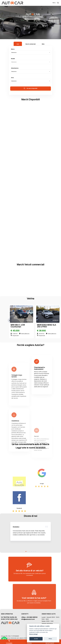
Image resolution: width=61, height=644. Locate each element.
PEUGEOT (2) (19, 233)
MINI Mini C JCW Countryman (18, 326)
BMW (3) (42, 136)
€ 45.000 (15, 331)
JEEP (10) (42, 172)
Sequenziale (15, 336)
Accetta (36, 639)
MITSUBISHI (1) (42, 209)
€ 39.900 (41, 331)
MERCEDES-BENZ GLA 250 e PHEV (46, 326)
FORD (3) (19, 172)
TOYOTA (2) (42, 257)
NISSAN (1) (19, 221)
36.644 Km (41, 334)
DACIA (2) (42, 148)
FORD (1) (42, 291)
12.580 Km (14, 334)
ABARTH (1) (19, 123)
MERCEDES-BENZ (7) (42, 196)
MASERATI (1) (19, 196)
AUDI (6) (19, 136)
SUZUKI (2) (19, 257)
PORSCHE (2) (42, 233)
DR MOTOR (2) (19, 160)
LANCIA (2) (19, 184)
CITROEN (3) (19, 148)
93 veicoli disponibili (30, 89)
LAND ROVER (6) (42, 184)
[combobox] (31, 53)
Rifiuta (50, 639)
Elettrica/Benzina (24, 334)
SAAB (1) (42, 245)
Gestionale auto (15, 638)
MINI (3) (19, 209)
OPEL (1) (42, 221)
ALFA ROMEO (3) (42, 123)
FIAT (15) (42, 160)
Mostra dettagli (33, 634)
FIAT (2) (19, 291)
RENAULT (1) (19, 245)
